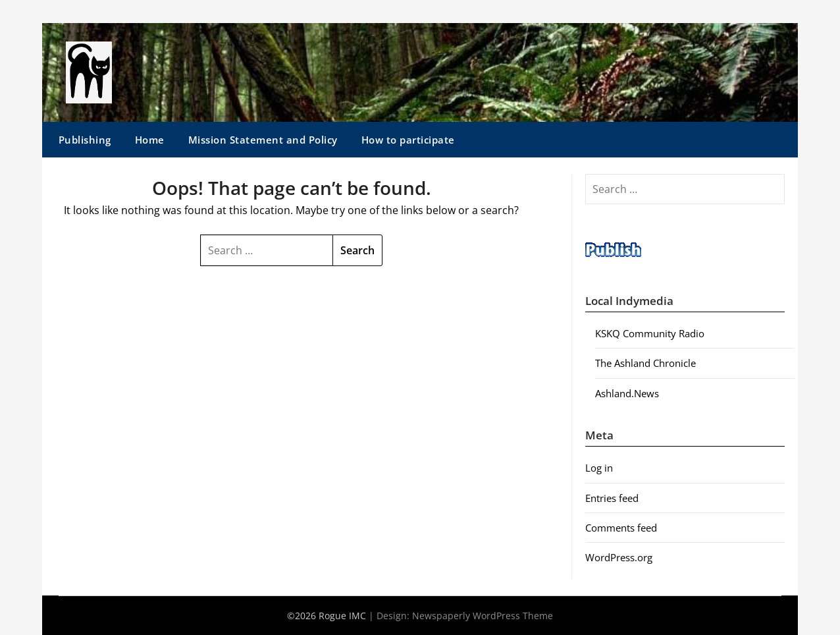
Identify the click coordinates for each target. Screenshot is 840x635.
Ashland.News (627, 393)
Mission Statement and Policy (263, 140)
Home (150, 140)
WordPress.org (619, 557)
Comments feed (621, 528)
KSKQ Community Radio (650, 333)
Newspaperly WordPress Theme (483, 616)
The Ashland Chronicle (645, 363)
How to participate (408, 140)
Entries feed (612, 498)
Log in (599, 468)
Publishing (85, 140)
